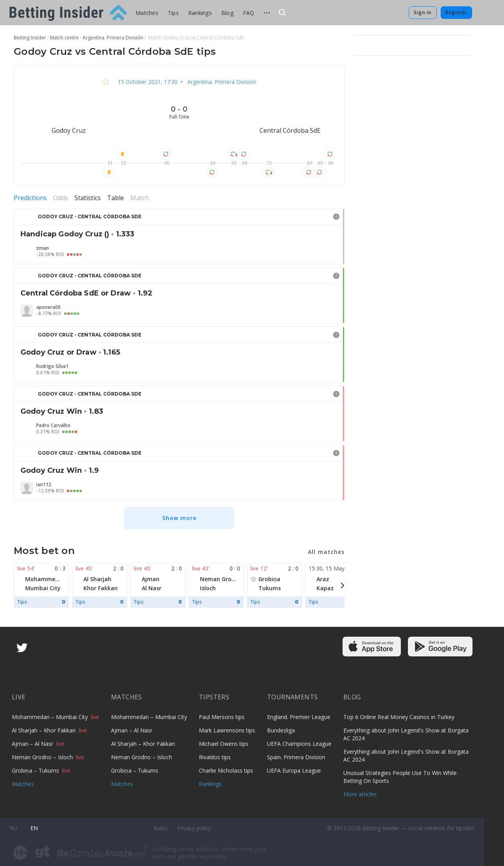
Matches (147, 13)
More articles (360, 794)
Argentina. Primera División (221, 82)
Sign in (423, 12)
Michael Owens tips (224, 744)
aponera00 (48, 307)
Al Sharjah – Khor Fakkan (44, 730)
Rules (160, 828)
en (34, 828)
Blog (227, 13)
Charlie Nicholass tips (226, 770)
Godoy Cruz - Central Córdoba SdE (90, 216)
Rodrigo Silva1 (52, 366)
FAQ (249, 13)
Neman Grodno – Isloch (43, 757)
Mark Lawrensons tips (227, 730)
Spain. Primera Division (296, 757)
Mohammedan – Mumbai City (51, 717)
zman (43, 248)
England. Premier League (299, 717)
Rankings (200, 13)
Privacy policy (194, 828)
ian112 (44, 485)
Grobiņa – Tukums (36, 770)
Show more (179, 518)
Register (456, 12)
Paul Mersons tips (222, 717)
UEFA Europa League (294, 770)
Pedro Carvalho (53, 426)
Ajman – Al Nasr (33, 744)
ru (13, 828)
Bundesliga (281, 730)
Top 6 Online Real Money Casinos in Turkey (399, 717)
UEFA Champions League (299, 744)
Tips (173, 13)
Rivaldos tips (215, 757)
